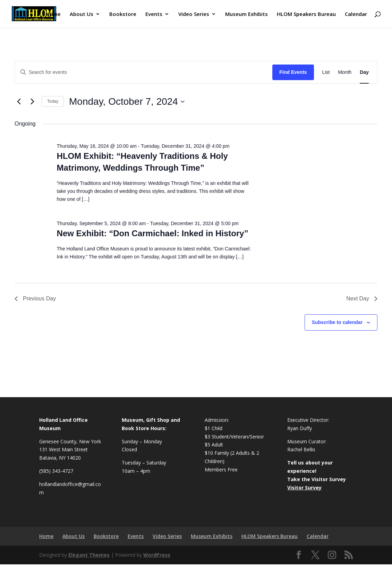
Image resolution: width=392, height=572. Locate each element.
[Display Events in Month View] (345, 72)
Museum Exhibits (246, 14)
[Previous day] (19, 102)
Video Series (194, 14)
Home (53, 14)
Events (154, 14)
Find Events (293, 72)
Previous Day (35, 298)
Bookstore (123, 14)
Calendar (356, 14)
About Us (82, 14)
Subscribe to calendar (337, 322)
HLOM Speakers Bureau (306, 14)
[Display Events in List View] (326, 72)
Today (53, 101)
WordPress (157, 555)
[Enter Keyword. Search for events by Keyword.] (144, 72)
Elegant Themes (89, 555)
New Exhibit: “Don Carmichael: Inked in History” (153, 233)
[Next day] (32, 102)
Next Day (362, 298)
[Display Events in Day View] (364, 72)
